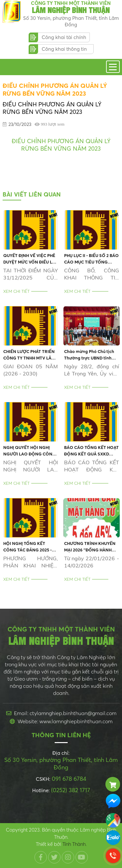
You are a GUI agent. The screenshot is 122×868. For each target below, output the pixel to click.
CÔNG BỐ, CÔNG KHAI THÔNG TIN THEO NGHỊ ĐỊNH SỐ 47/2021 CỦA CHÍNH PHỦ (92, 274)
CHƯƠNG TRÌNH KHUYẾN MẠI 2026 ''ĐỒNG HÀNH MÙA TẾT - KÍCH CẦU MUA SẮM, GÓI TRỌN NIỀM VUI (90, 547)
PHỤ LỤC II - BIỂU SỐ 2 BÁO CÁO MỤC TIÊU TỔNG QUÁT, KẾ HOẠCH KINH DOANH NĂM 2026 (91, 259)
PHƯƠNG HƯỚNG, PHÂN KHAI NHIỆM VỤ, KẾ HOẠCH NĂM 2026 (31, 562)
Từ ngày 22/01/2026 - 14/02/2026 (92, 562)
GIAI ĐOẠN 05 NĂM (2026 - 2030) (31, 370)
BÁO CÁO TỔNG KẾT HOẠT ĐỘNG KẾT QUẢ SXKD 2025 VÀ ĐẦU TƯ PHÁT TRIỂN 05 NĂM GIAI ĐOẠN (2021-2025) (91, 451)
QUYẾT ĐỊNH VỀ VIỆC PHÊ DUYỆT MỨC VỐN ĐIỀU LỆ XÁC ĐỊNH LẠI (29, 259)
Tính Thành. (75, 844)
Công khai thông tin (64, 49)
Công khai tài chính (64, 37)
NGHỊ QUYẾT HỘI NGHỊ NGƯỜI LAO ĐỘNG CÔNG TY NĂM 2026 (29, 451)
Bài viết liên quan (32, 194)
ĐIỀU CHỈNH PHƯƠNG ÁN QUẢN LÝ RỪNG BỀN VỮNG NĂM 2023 (61, 145)
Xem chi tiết (16, 291)
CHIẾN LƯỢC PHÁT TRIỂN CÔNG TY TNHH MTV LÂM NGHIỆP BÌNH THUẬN (29, 355)
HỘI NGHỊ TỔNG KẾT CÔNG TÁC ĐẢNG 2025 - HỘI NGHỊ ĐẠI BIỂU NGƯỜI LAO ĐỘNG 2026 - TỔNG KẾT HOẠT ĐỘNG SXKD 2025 (30, 547)
